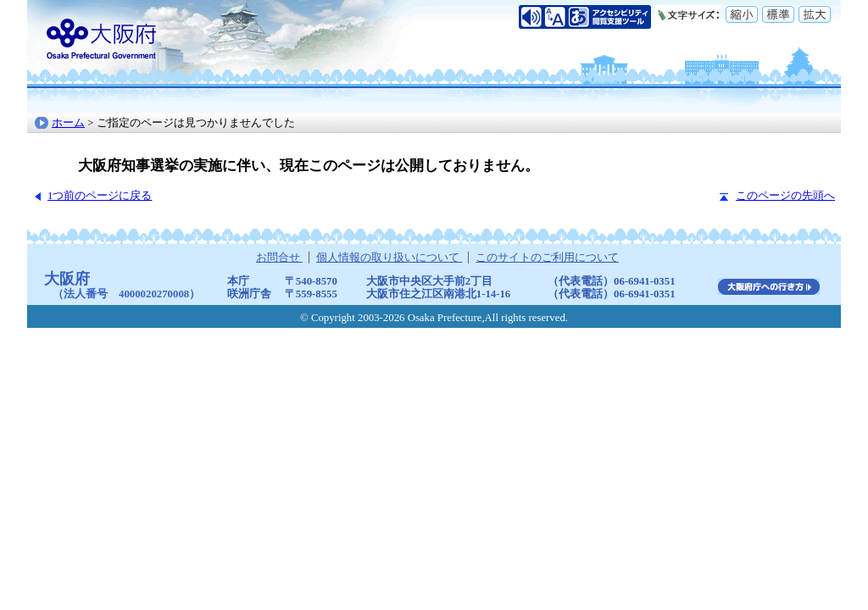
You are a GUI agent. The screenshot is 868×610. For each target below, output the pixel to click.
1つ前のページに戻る (100, 196)
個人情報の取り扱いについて (389, 258)
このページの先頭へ (785, 196)
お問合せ (279, 258)
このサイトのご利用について (547, 258)
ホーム (68, 123)
